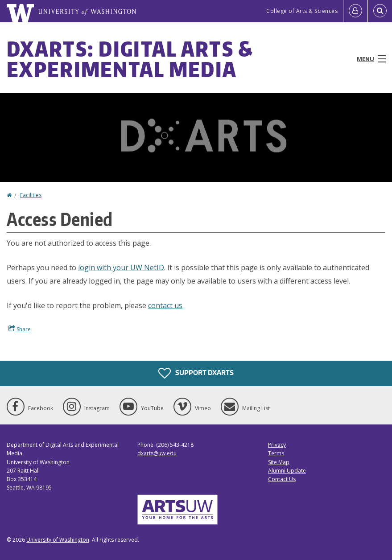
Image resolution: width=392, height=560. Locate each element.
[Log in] (355, 11)
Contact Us (282, 479)
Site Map (279, 462)
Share (20, 329)
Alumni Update (287, 471)
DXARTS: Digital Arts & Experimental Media (130, 59)
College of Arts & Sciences (302, 11)
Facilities (31, 195)
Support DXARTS (196, 373)
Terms (276, 453)
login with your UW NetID (121, 268)
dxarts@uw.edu (157, 453)
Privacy (277, 445)
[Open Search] (380, 11)
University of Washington (58, 540)
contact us (165, 305)
